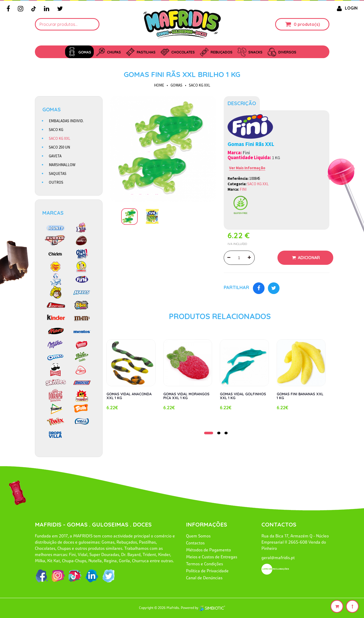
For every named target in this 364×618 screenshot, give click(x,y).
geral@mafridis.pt (278, 558)
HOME (159, 85)
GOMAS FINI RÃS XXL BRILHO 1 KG (182, 74)
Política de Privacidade (207, 571)
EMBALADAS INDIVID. (66, 121)
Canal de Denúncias (204, 578)
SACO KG (56, 130)
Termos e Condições (204, 564)
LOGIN (346, 8)
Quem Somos (198, 536)
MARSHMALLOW (62, 165)
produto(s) (309, 24)
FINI (243, 189)
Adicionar (308, 258)
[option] (163, 149)
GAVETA (55, 156)
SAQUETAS (58, 173)
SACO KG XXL (200, 85)
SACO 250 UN (59, 147)
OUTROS (56, 182)
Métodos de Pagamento (208, 550)
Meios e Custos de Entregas (212, 557)
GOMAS (176, 85)
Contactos (195, 543)
